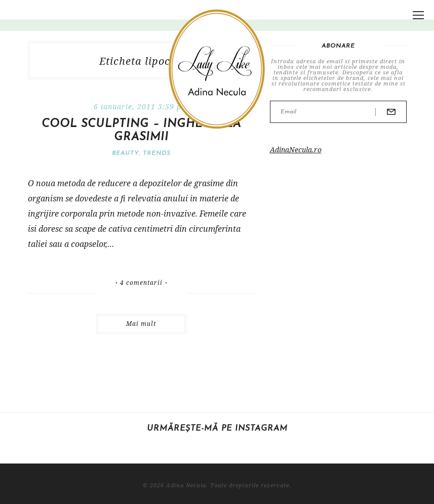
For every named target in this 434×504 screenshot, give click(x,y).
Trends (157, 153)
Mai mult (141, 324)
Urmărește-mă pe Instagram (217, 429)
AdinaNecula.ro (296, 150)
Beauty (125, 153)
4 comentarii (141, 283)
